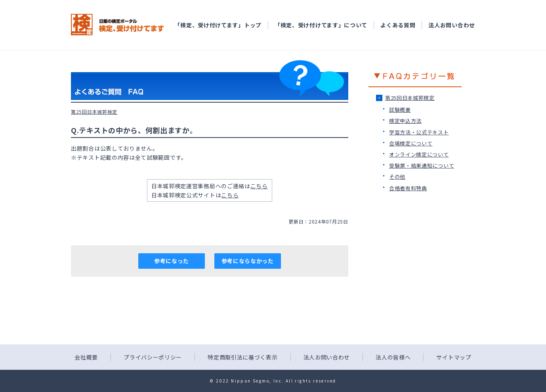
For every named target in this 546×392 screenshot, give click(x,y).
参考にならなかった (248, 261)
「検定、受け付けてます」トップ (218, 25)
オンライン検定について (419, 154)
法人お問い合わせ (452, 25)
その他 (397, 177)
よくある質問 (398, 25)
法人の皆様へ (393, 357)
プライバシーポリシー (153, 357)
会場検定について (411, 143)
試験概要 (400, 110)
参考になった (172, 261)
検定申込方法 (405, 121)
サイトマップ (454, 357)
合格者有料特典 (408, 188)
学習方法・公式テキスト (419, 132)
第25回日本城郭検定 (410, 98)
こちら (259, 186)
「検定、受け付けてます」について (321, 25)
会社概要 (86, 357)
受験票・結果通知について (422, 165)
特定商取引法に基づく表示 (242, 357)
